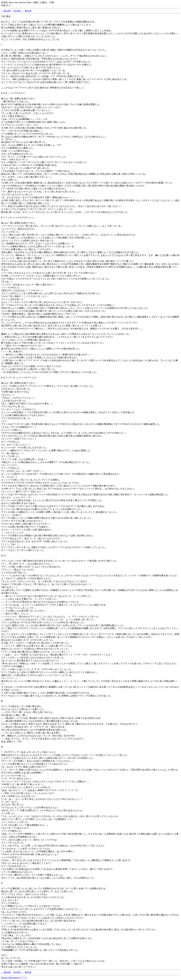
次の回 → (18, 11)
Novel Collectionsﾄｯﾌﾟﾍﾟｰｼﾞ (14, 978)
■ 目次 (28, 11)
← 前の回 (6, 11)
